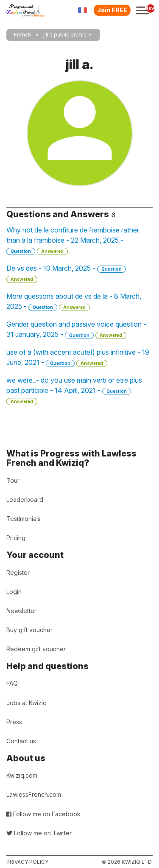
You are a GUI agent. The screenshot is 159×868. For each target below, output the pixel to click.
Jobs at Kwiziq (26, 703)
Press (14, 722)
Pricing (16, 538)
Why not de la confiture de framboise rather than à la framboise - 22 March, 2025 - (73, 240)
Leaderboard (25, 500)
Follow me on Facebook (43, 814)
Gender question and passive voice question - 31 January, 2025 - (76, 329)
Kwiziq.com (22, 775)
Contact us (21, 741)
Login (14, 592)
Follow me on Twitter (39, 833)
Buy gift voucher (29, 630)
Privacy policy (27, 862)
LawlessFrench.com (34, 794)
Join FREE (112, 10)
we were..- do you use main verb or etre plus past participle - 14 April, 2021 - (74, 391)
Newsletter (21, 611)
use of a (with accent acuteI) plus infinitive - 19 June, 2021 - (78, 357)
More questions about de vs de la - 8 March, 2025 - (74, 301)
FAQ (12, 683)
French (22, 35)
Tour (13, 480)
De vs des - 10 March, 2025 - (66, 273)
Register (18, 573)
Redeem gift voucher (36, 649)
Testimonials (24, 519)
